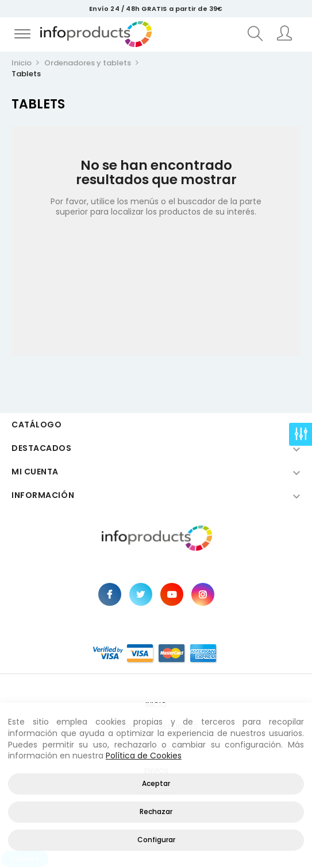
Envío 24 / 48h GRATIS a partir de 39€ (156, 9)
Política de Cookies (144, 756)
